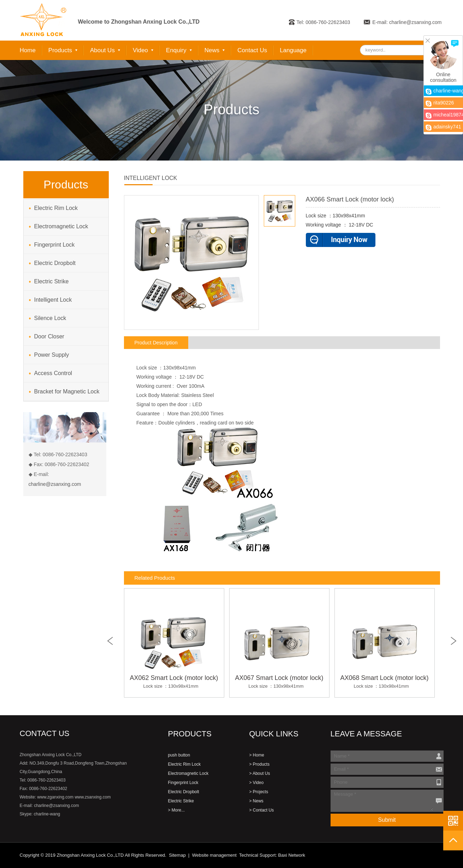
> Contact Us (262, 810)
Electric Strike (52, 281)
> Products (260, 764)
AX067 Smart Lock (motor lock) (279, 682)
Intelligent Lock (53, 300)
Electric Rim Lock (56, 208)
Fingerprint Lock (55, 245)
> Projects (259, 792)
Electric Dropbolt (55, 263)
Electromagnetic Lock (61, 226)
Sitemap (177, 855)
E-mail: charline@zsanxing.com (407, 22)
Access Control (53, 373)
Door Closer (49, 336)
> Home (257, 755)
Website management (214, 855)
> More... (177, 810)
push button (179, 755)
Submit (387, 820)
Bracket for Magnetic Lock (67, 391)
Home (28, 50)
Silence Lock (50, 318)
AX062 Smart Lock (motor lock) (174, 682)
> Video (257, 783)
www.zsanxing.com (93, 797)
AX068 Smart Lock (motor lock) (385, 682)
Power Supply (52, 355)
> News (256, 801)
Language (293, 50)
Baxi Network (292, 855)
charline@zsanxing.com (55, 484)
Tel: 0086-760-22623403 (323, 22)
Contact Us (252, 50)
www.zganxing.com (55, 797)
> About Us (260, 773)
